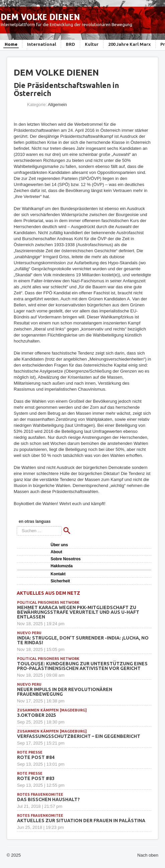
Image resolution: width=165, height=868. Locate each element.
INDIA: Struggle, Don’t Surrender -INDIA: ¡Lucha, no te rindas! (83, 640)
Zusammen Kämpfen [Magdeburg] (52, 710)
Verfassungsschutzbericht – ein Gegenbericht (79, 736)
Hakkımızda (62, 566)
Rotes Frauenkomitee (40, 794)
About (57, 552)
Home (11, 44)
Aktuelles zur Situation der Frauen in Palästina (81, 821)
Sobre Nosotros (66, 559)
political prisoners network (48, 602)
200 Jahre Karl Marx (129, 44)
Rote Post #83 (36, 778)
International (42, 44)
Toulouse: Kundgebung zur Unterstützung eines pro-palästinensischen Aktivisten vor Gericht (82, 666)
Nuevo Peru (29, 633)
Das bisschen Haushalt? (48, 799)
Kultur (92, 44)
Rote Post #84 (36, 757)
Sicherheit (60, 581)
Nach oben (148, 855)
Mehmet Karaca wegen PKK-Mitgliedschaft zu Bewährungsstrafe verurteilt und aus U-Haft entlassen (78, 612)
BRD (70, 44)
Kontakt (58, 574)
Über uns (59, 545)
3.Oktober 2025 (37, 715)
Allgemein (57, 105)
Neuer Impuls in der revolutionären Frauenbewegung (65, 692)
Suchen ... (17, 526)
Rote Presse (30, 752)
